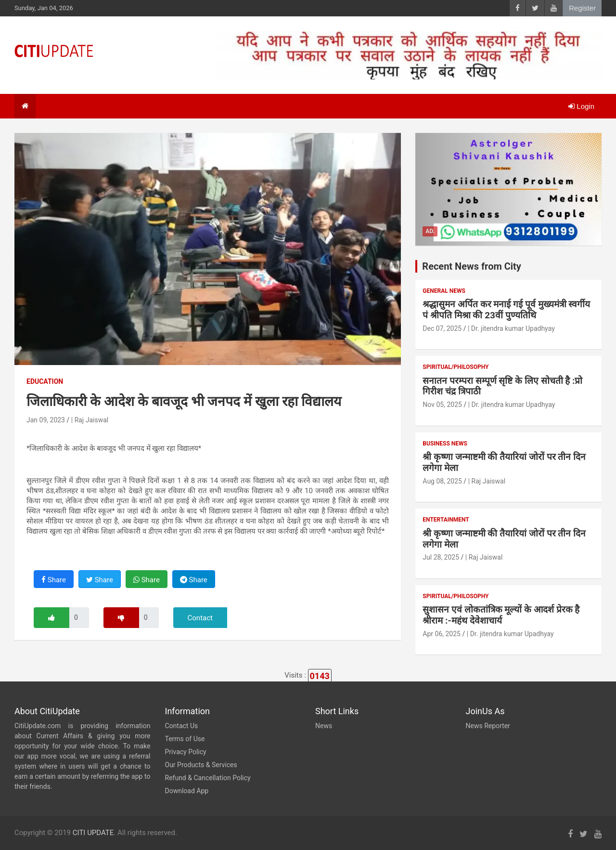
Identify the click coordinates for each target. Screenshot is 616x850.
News (324, 726)
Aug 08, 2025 (442, 481)
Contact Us (182, 726)
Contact (200, 618)
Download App (187, 791)
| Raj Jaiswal (90, 420)
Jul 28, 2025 (441, 557)
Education (45, 381)
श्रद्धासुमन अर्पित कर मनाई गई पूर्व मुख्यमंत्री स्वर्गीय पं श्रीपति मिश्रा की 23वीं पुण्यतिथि (506, 310)
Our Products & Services (201, 765)
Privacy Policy (186, 752)
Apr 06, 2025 (442, 634)
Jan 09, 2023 (46, 420)
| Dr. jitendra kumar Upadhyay (511, 328)
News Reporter (488, 726)
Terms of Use (185, 739)
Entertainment (446, 520)
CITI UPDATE (93, 833)
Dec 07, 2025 (442, 328)
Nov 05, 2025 (442, 405)
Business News (445, 444)
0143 (320, 676)
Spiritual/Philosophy (456, 367)
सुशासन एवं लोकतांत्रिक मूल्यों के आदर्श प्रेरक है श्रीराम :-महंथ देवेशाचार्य (501, 615)
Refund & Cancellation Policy (208, 778)
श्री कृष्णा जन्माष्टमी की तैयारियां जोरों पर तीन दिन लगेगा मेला (504, 462)
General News (444, 291)
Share (54, 580)
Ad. (430, 231)
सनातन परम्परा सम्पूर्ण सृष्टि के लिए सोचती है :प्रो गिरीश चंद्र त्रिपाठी (502, 386)
